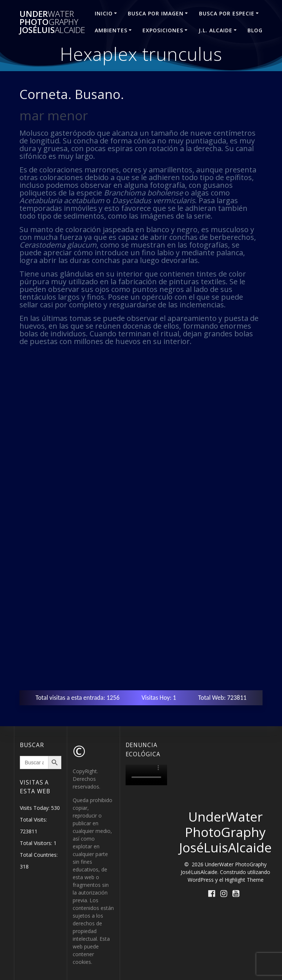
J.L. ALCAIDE (216, 30)
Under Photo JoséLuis (52, 22)
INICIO (104, 13)
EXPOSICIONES (163, 30)
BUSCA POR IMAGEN (156, 13)
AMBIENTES (111, 30)
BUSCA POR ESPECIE (227, 13)
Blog (255, 30)
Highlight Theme (244, 880)
